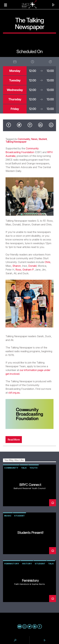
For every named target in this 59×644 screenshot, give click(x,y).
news (34, 139)
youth (34, 468)
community (24, 139)
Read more (14, 440)
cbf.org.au (14, 393)
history (27, 564)
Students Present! (30, 532)
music (8, 516)
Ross (18, 270)
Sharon (17, 266)
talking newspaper (16, 142)
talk (24, 468)
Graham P (28, 270)
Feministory (12, 564)
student (43, 139)
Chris (48, 262)
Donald (32, 266)
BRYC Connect (30, 485)
